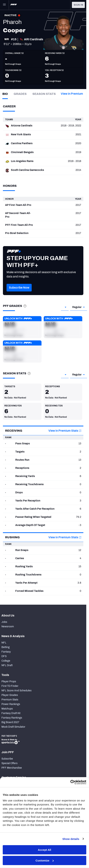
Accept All (44, 850)
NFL (4, 643)
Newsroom (8, 627)
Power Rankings (11, 704)
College (6, 661)
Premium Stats (10, 700)
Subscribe (7, 759)
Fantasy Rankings (12, 718)
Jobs (4, 622)
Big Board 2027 (10, 722)
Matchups (7, 709)
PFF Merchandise (12, 768)
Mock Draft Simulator (13, 727)
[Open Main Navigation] (4, 5)
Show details (71, 839)
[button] (19, 293)
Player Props (9, 681)
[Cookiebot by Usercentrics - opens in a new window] (70, 782)
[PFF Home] (14, 5)
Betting (6, 647)
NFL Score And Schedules (16, 691)
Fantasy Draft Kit (11, 713)
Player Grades (10, 695)
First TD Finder (10, 686)
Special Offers (9, 763)
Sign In (78, 5)
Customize (45, 860)
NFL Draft (7, 665)
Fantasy (6, 652)
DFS (4, 656)
